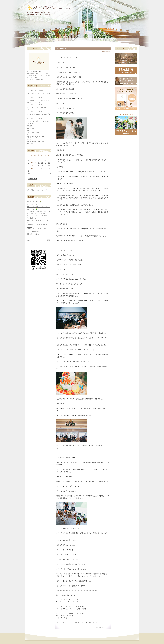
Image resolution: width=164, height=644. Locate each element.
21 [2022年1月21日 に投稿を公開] (42, 166)
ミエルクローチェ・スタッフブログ (39, 13)
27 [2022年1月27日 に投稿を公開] (39, 168)
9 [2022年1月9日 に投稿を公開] (49, 160)
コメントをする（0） (103, 627)
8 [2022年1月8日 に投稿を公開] (45, 160)
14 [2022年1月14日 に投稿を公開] (42, 163)
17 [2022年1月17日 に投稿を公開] (29, 166)
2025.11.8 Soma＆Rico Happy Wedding (38, 229)
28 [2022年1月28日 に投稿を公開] (42, 168)
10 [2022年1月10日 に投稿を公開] (29, 163)
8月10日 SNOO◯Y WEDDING (36, 137)
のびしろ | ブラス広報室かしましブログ (38, 121)
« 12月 (30, 174)
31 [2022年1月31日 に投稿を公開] (29, 171)
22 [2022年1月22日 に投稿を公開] (45, 166)
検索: (28, 240)
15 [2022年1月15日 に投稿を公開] (45, 163)
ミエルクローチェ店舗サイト (35, 79)
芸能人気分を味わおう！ (34, 232)
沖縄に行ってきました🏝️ (34, 202)
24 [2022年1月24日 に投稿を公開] (29, 168)
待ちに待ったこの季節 (33, 133)
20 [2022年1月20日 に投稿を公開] (39, 166)
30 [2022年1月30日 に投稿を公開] (49, 168)
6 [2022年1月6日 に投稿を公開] (38, 160)
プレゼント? (30, 124)
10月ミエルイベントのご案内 (35, 91)
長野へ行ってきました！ (34, 234)
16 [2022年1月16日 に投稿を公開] (49, 163)
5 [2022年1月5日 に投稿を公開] (35, 160)
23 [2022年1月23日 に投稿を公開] (49, 166)
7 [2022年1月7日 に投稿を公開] (42, 160)
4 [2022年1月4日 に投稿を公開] (32, 160)
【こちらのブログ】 (79, 622)
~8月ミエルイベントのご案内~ (36, 119)
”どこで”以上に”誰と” (33, 204)
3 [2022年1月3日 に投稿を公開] (28, 160)
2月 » (49, 174)
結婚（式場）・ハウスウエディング (37, 190)
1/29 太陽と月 (61, 48)
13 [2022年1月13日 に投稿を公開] (39, 163)
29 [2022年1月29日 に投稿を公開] (45, 168)
